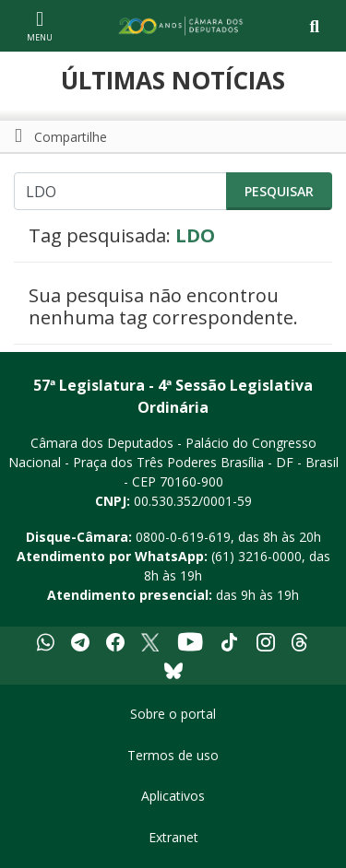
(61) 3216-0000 (257, 556)
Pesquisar (279, 191)
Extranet (173, 837)
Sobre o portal (173, 714)
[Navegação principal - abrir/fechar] (40, 25)
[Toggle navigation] (314, 26)
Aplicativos (173, 796)
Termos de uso (173, 755)
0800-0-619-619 (183, 537)
